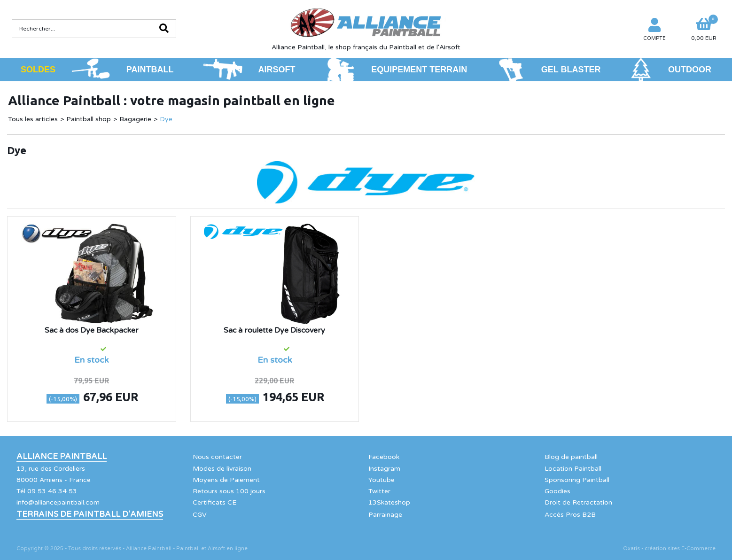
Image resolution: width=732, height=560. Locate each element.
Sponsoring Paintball (577, 480)
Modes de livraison (222, 469)
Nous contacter (217, 457)
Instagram (384, 469)
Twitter (379, 491)
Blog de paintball (571, 457)
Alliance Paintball (62, 457)
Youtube (382, 480)
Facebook (384, 457)
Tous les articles (33, 119)
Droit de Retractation (578, 502)
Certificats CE (214, 502)
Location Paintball (573, 469)
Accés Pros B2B (570, 515)
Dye (166, 119)
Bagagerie (135, 119)
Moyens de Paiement (226, 480)
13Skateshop (389, 502)
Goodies (557, 491)
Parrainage (385, 515)
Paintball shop (89, 119)
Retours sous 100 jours (229, 491)
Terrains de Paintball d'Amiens (90, 514)
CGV (200, 515)
